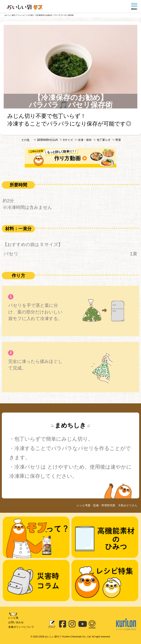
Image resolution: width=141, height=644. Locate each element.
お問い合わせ (16, 622)
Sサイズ (66, 140)
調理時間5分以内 (46, 140)
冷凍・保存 (83, 140)
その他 (25, 140)
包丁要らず (102, 140)
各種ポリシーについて (21, 627)
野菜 (117, 140)
